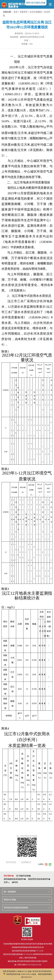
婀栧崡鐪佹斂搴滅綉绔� (15, 879)
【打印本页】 (11, 862)
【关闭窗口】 (26, 862)
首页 (16, 12)
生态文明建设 (36, 12)
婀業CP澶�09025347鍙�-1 (22, 971)
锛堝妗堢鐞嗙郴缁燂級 (42, 971)
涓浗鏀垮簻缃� (23, 876)
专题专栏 (24, 12)
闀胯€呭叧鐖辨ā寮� (36, 3)
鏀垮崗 (15, 882)
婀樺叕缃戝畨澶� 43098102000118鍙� (20, 974)
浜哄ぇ (7, 882)
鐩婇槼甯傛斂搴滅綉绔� (39, 879)
